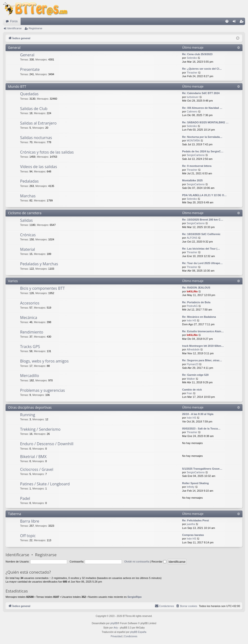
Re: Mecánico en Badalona (199, 317)
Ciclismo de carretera (25, 213)
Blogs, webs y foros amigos (44, 361)
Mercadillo (30, 376)
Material (27, 249)
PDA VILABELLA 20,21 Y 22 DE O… (204, 195)
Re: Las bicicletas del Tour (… (201, 249)
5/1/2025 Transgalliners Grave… (202, 469)
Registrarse (35, 28)
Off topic (28, 536)
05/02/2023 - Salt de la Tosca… (201, 429)
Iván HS (191, 320)
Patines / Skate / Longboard (45, 484)
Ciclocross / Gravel (37, 469)
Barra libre (30, 521)
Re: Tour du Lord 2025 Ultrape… (202, 263)
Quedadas (29, 94)
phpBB (114, 623)
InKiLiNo (192, 291)
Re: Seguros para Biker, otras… (202, 360)
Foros (14, 21)
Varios (13, 281)
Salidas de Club (34, 109)
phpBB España (138, 632)
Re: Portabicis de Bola (196, 302)
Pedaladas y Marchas (39, 264)
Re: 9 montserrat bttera (197, 166)
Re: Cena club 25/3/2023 (197, 54)
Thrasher (192, 73)
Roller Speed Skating (195, 483)
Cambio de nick (192, 390)
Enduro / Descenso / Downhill (47, 444)
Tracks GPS (30, 347)
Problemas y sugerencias (43, 390)
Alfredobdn (193, 349)
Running (28, 415)
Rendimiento (32, 332)
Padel (25, 498)
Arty (116, 628)
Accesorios (30, 303)
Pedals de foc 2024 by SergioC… (203, 151)
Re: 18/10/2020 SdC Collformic (201, 234)
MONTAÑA (193, 141)
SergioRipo (135, 597)
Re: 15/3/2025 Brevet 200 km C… (203, 220)
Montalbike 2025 (192, 180)
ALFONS (192, 238)
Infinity (191, 487)
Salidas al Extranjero (38, 123)
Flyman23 (193, 364)
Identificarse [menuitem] (235, 22)
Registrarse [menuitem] (243, 22)
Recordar (159, 562)
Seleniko (192, 58)
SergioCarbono (196, 155)
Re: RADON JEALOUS (196, 288)
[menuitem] (227, 21)
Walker (191, 379)
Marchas (28, 196)
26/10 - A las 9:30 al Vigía (198, 414)
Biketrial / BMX (33, 457)
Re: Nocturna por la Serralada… (202, 137)
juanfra (191, 524)
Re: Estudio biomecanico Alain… (203, 331)
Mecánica (29, 318)
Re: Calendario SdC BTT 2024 (201, 93)
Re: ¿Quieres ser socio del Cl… (202, 69)
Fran (190, 393)
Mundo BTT (17, 86)
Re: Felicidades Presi (196, 520)
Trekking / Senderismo (40, 429)
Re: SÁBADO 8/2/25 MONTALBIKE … (205, 122)
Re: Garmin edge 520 (195, 375)
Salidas (26, 220)
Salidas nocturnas (36, 138)
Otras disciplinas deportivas (30, 407)
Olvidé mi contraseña (137, 562)
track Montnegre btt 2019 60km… (203, 346)
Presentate (30, 69)
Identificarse (14, 28)
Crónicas (28, 235)
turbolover (193, 97)
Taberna (15, 514)
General (14, 48)
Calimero (192, 111)
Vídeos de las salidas (39, 167)
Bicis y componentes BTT (43, 288)
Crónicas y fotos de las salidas (47, 152)
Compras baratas (193, 535)
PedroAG (192, 306)
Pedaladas (29, 181)
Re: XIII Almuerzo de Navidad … (202, 108)
